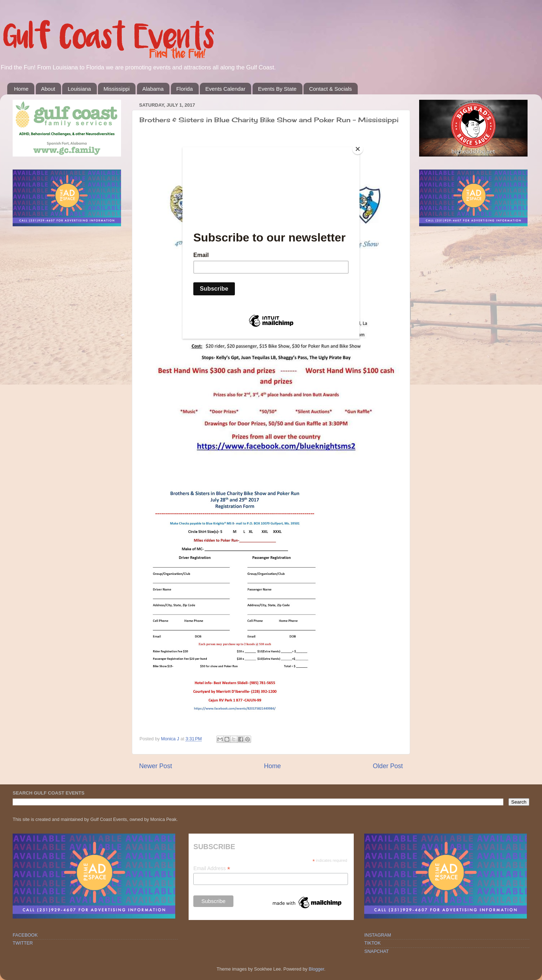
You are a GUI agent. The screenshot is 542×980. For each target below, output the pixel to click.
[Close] (358, 149)
